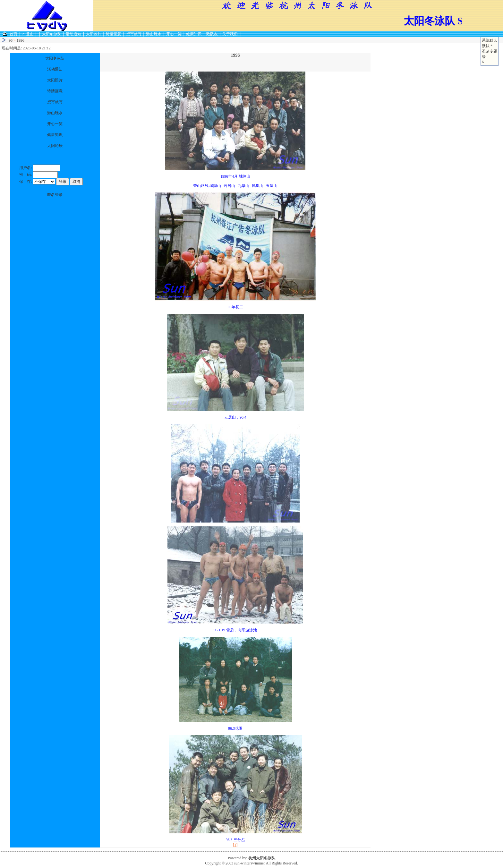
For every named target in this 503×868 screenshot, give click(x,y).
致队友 (212, 34)
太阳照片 (94, 34)
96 (11, 40)
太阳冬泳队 (52, 34)
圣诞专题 (490, 51)
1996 (21, 40)
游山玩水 (154, 34)
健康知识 (194, 34)
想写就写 (134, 34)
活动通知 (73, 34)
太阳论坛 (55, 146)
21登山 (28, 34)
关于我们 (230, 34)
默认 (486, 46)
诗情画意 (114, 34)
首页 (13, 34)
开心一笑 (174, 34)
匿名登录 (55, 195)
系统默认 (490, 40)
